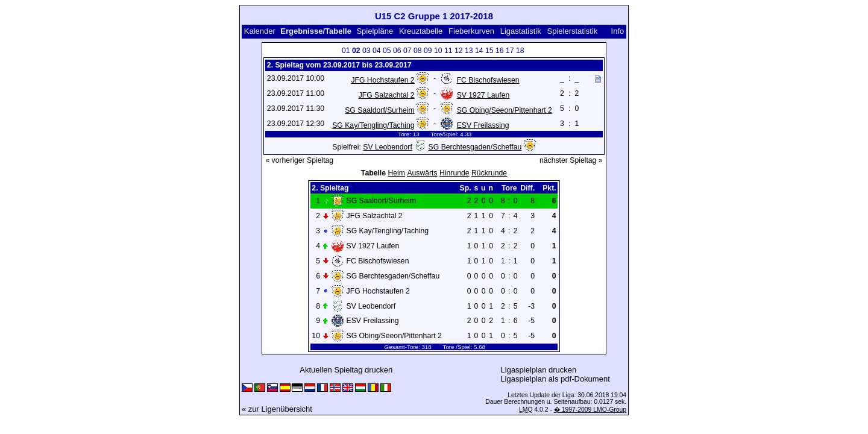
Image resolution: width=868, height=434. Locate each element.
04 (377, 51)
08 (418, 51)
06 (397, 51)
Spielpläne (375, 31)
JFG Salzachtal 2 (387, 95)
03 (366, 51)
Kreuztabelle (421, 31)
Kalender (260, 31)
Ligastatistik (521, 31)
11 (448, 51)
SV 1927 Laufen (483, 95)
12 (459, 51)
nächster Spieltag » (571, 160)
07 (407, 51)
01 (346, 51)
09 (428, 51)
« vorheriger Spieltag (299, 160)
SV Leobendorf (388, 147)
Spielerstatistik (573, 31)
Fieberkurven (471, 31)
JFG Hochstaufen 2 (382, 80)
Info (618, 31)
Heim (396, 173)
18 (520, 51)
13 (469, 51)
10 (438, 51)
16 (500, 51)
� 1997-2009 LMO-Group (590, 410)
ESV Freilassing (483, 125)
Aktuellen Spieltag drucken (346, 370)
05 (387, 51)
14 (479, 51)
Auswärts (422, 173)
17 (510, 51)
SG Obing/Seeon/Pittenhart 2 (505, 110)
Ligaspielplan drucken (539, 370)
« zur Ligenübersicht (277, 409)
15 (489, 51)
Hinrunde (454, 173)
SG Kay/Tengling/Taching (373, 125)
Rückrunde (489, 173)
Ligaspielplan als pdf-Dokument (555, 379)
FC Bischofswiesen (488, 80)
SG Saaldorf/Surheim (379, 110)
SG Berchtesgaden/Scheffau (475, 147)
